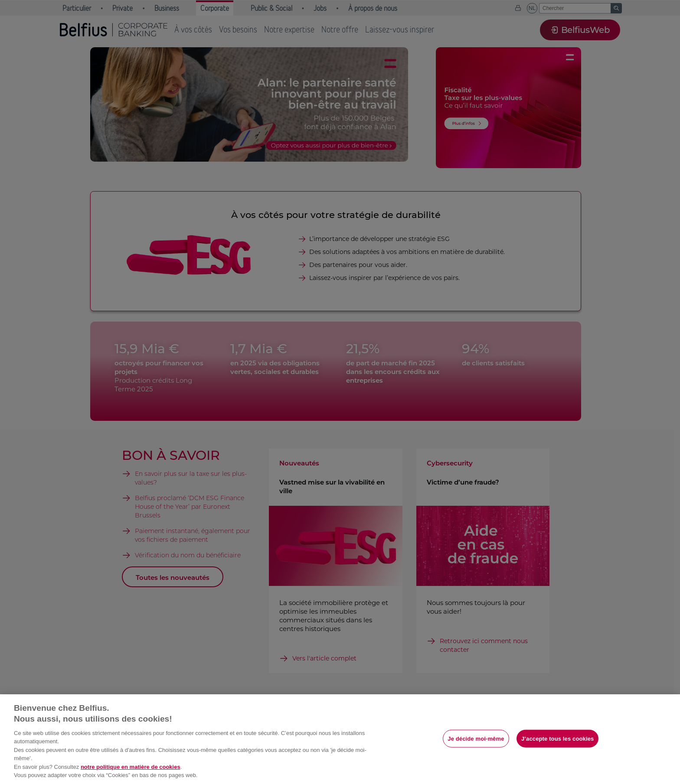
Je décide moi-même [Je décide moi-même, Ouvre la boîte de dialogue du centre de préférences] (476, 738)
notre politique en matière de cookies (131, 767)
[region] (340, 739)
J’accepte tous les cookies (557, 738)
